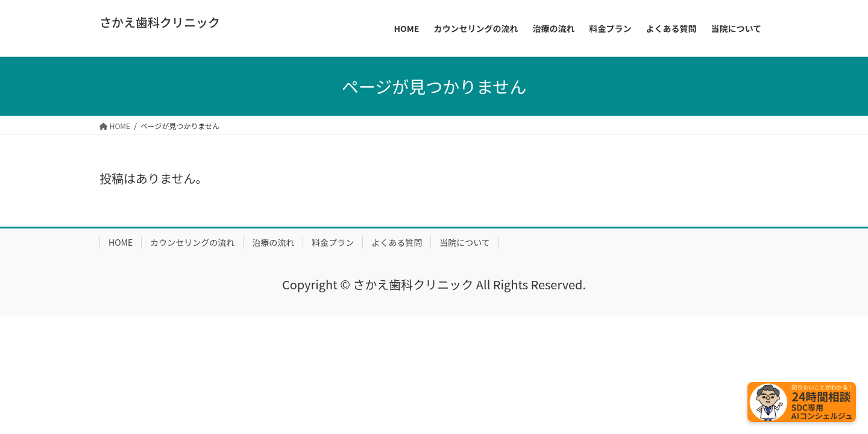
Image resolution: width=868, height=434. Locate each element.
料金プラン (333, 242)
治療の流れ (273, 242)
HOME (121, 242)
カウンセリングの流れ (192, 242)
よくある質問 (397, 242)
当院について (465, 242)
